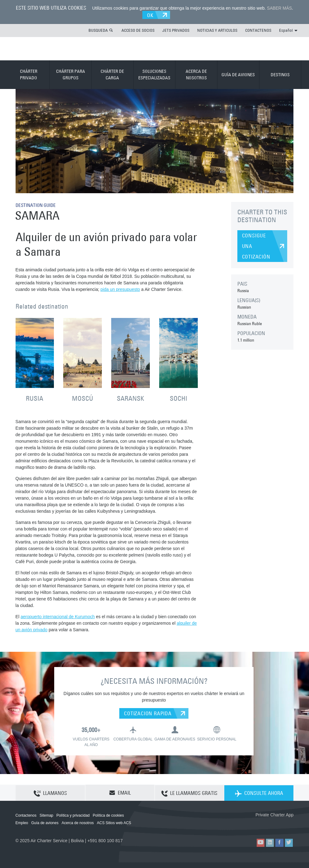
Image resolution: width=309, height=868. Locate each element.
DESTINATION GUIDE (37, 205)
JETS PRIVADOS (176, 30)
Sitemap (46, 815)
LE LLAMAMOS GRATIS (189, 793)
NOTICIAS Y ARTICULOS (217, 30)
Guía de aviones (45, 823)
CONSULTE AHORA (259, 793)
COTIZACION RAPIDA (148, 713)
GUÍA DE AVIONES (238, 74)
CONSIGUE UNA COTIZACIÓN (256, 246)
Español (288, 30)
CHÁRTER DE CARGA (112, 74)
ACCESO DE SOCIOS (138, 30)
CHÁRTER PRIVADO (29, 74)
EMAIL (120, 792)
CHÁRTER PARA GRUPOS (71, 74)
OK (151, 15)
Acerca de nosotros (78, 823)
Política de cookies (108, 815)
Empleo (22, 823)
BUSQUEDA (98, 30)
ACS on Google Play (280, 825)
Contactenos (26, 815)
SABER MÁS (279, 8)
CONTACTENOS (258, 30)
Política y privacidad (73, 815)
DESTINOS (280, 74)
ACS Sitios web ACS (114, 823)
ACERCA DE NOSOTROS (196, 74)
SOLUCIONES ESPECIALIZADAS (154, 74)
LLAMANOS (50, 793)
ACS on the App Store (252, 825)
